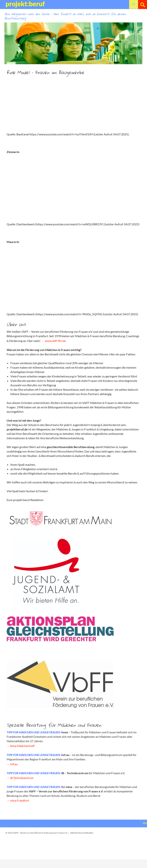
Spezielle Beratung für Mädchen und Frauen (54, 725)
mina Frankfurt (20, 800)
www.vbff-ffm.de (55, 341)
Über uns (16, 324)
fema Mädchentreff (22, 746)
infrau (14, 764)
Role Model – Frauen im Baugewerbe (45, 72)
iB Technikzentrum (22, 778)
